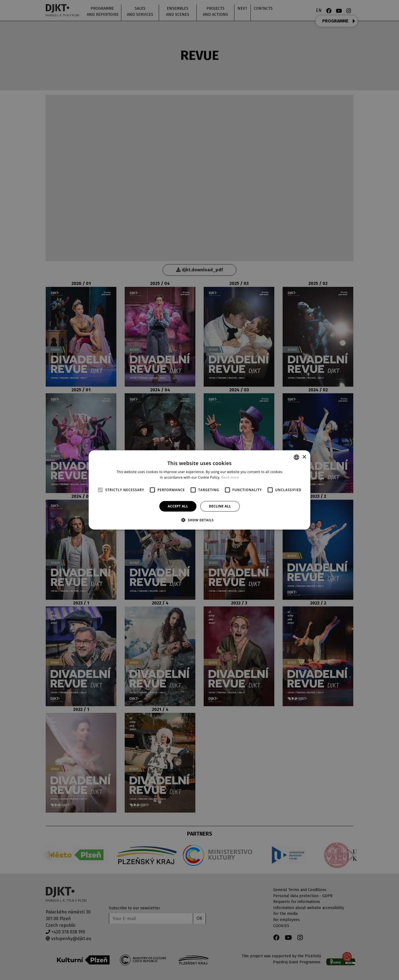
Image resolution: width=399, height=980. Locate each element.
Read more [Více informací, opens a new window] (230, 477)
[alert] (199, 490)
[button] (199, 520)
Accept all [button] (178, 506)
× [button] (304, 457)
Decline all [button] (220, 506)
